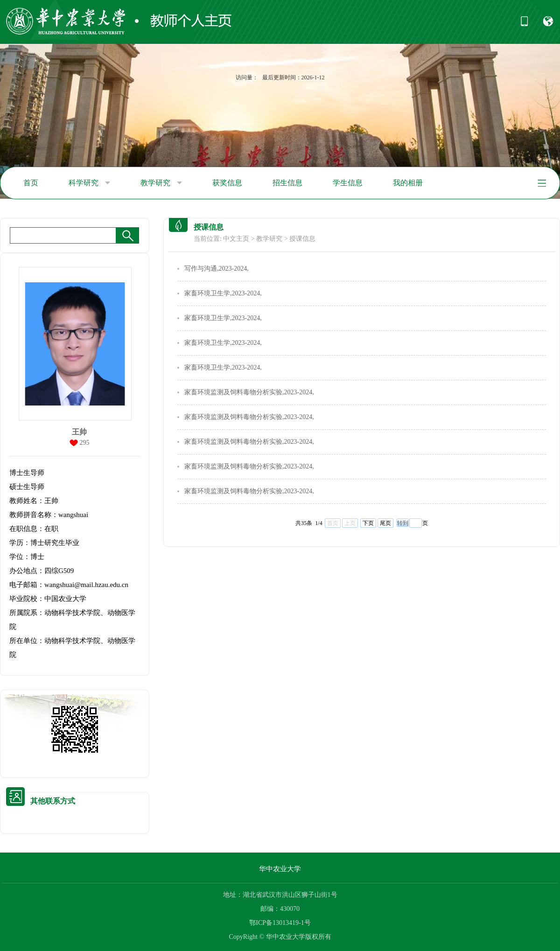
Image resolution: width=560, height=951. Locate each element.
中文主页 (236, 239)
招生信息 (287, 183)
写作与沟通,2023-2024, (217, 269)
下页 (368, 523)
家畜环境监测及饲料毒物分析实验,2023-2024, (249, 392)
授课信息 (302, 239)
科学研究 (89, 183)
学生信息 (348, 183)
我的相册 (408, 183)
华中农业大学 (280, 869)
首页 (31, 183)
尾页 (385, 523)
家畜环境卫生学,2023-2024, (223, 293)
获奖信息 (227, 183)
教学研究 (161, 183)
